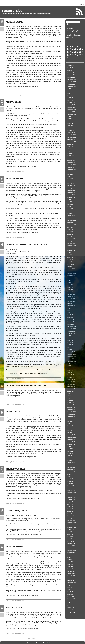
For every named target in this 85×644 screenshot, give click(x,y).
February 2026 (71, 75)
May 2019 (70, 260)
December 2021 (72, 190)
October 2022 (71, 167)
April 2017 (70, 317)
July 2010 (70, 504)
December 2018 (72, 271)
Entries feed (71, 608)
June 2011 (70, 479)
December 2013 (72, 410)
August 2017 (71, 308)
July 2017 (70, 310)
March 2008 (71, 569)
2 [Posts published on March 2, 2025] (82, 43)
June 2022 (70, 176)
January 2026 (71, 77)
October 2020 (71, 223)
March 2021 (71, 211)
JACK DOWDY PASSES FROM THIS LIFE (26, 385)
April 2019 (70, 262)
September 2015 (72, 361)
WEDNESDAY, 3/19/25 (17, 511)
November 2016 (72, 329)
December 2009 (72, 520)
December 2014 (72, 382)
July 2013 (70, 421)
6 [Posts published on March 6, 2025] (75, 46)
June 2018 (70, 285)
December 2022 (72, 163)
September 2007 (72, 583)
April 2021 (70, 209)
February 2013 (71, 433)
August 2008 (71, 557)
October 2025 (71, 84)
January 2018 (71, 296)
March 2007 (71, 597)
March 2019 (71, 264)
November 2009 (72, 523)
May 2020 (70, 232)
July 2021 (70, 202)
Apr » (80, 61)
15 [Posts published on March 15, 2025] (80, 49)
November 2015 (72, 356)
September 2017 (72, 306)
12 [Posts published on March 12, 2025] (73, 49)
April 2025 (70, 98)
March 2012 (71, 458)
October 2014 (71, 386)
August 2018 (71, 280)
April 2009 (70, 539)
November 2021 (72, 193)
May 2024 (70, 123)
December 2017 (72, 299)
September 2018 (72, 278)
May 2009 (70, 537)
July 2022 (70, 174)
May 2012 (70, 453)
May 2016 (70, 343)
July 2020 (70, 227)
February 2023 (71, 158)
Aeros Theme (43, 643)
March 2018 (71, 292)
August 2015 (71, 363)
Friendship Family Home (74, 31)
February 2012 (71, 460)
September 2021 (72, 197)
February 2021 (71, 213)
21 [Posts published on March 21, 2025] (78, 52)
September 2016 (72, 333)
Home (82, 4)
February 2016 (71, 350)
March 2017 (71, 320)
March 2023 (71, 156)
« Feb (70, 61)
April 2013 (70, 428)
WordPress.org (71, 612)
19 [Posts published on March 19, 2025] (73, 52)
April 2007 (70, 594)
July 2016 (70, 338)
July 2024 (70, 119)
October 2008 (71, 553)
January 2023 (71, 160)
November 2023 (72, 137)
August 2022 (71, 172)
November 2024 (72, 109)
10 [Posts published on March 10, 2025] (68, 49)
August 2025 (71, 89)
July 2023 (70, 146)
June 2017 (70, 313)
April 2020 (70, 234)
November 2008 (72, 550)
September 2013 (72, 416)
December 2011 (72, 465)
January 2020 (71, 241)
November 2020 (72, 220)
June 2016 (70, 340)
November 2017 (72, 301)
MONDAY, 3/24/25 (15, 179)
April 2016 (70, 345)
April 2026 (70, 70)
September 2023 (72, 142)
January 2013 (71, 435)
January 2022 (71, 188)
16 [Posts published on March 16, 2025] (82, 49)
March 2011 (71, 486)
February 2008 (71, 571)
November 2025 (72, 82)
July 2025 (70, 91)
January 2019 (71, 269)
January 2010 (71, 518)
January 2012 (71, 463)
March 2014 (71, 403)
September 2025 (72, 86)
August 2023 (71, 144)
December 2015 (72, 354)
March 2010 (71, 513)
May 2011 (70, 481)
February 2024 (71, 130)
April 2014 (70, 400)
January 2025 (71, 105)
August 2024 (71, 116)
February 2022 (71, 186)
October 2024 (71, 112)
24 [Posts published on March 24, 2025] (68, 55)
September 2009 (72, 527)
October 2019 (71, 248)
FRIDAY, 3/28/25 (14, 102)
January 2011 (71, 490)
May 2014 (70, 398)
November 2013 (72, 412)
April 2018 (70, 290)
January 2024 (71, 133)
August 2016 (71, 336)
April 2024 (70, 126)
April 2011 (70, 483)
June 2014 (70, 396)
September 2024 (72, 114)
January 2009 (71, 546)
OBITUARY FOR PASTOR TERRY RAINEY (26, 245)
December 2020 (72, 218)
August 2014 (71, 391)
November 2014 (72, 384)
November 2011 (72, 467)
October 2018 (71, 276)
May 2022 (70, 179)
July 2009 (70, 532)
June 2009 (70, 534)
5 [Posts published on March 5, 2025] (73, 46)
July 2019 (70, 255)
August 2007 (71, 585)
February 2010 (71, 516)
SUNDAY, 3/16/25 (14, 607)
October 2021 (71, 195)
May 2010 (70, 509)
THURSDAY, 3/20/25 (16, 469)
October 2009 (71, 525)
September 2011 (72, 472)
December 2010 (72, 493)
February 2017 (71, 322)
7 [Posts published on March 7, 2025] (78, 46)
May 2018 (70, 287)
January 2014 (71, 407)
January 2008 (71, 573)
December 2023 (72, 135)
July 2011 (70, 476)
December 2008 (72, 548)
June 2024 (70, 121)
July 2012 (70, 449)
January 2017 (71, 324)
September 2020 (72, 225)
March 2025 (71, 100)
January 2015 (71, 380)
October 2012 (71, 442)
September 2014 (72, 389)
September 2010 (72, 500)
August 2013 (71, 419)
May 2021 (70, 206)
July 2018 (70, 283)
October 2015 (71, 359)
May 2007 (70, 592)
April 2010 (70, 511)
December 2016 (72, 326)
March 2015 (71, 375)
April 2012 (70, 456)
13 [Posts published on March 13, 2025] (75, 49)
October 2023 (71, 139)
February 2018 (71, 294)
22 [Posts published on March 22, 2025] (80, 52)
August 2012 (71, 446)
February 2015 (71, 377)
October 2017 (71, 303)
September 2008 (72, 555)
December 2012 (72, 437)
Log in (69, 605)
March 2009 (71, 541)
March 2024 (71, 128)
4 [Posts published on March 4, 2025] (70, 46)
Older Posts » (32, 638)
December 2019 (72, 243)
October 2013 (71, 414)
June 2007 (70, 590)
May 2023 (70, 151)
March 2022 (71, 183)
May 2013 (70, 426)
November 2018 (72, 273)
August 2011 (71, 474)
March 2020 (71, 236)
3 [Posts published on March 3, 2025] (68, 46)
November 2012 (72, 440)
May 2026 (70, 68)
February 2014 (71, 405)
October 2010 (71, 497)
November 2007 (72, 578)
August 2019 (71, 253)
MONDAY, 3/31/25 (15, 22)
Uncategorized (20, 95)
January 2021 (71, 216)
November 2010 (72, 495)
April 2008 (70, 567)
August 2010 (71, 502)
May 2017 (70, 315)
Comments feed (72, 610)
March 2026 (71, 73)
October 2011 (71, 470)
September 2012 (72, 444)
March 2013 (71, 430)
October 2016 (71, 331)
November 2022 (72, 165)
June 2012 (70, 451)
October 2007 (71, 580)
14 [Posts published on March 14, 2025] (78, 49)
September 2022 (72, 169)
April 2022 (70, 181)
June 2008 (70, 562)
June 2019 (70, 257)
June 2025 (70, 93)
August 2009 (71, 530)
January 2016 (71, 352)
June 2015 (70, 368)
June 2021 (70, 204)
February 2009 (71, 543)
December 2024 (72, 107)
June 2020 (70, 230)
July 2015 (70, 366)
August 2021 (71, 199)
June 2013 (70, 423)
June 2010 (70, 506)
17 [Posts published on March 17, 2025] (68, 52)
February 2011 (71, 488)
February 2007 (71, 599)
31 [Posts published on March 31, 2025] (68, 58)
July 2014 (70, 393)
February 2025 (71, 103)
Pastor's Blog (12, 11)
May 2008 (70, 564)
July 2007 (70, 587)
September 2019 (72, 250)
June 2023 (70, 149)
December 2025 (72, 79)
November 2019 (72, 246)
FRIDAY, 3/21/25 (14, 411)
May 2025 (70, 96)
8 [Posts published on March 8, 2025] (80, 46)
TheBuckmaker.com (53, 643)
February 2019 (71, 266)
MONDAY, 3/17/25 (15, 546)
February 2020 (71, 239)
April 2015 (70, 373)
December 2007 (72, 576)
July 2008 (70, 560)
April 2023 (70, 153)
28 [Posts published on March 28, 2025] (78, 55)
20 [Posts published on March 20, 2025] (75, 52)
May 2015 (70, 370)
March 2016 (71, 347)
